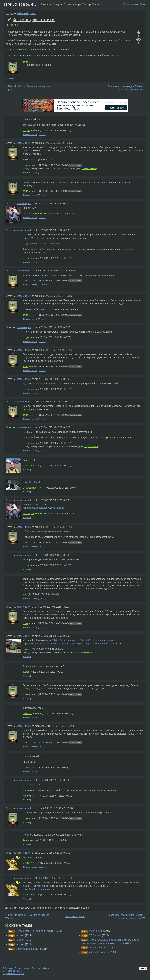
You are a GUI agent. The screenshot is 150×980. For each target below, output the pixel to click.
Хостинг (20, 935)
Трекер (86, 4)
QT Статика (95, 935)
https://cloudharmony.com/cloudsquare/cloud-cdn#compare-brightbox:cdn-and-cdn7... (67, 644)
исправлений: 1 (89, 169)
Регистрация (131, 4)
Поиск (95, 4)
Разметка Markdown (41, 968)
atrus (25, 62)
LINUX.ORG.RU (20, 4)
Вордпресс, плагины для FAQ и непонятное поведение (125, 88)
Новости (46, 4)
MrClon (27, 863)
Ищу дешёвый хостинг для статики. (35, 931)
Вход (143, 4)
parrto (26, 649)
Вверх (143, 968)
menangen (28, 214)
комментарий (24, 143)
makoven (27, 714)
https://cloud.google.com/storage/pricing (43, 508)
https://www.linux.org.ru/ (13, 974)
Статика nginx (96, 931)
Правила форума (22, 968)
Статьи (68, 4)
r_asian (27, 768)
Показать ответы (31, 285)
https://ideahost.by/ (33, 482)
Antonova (28, 840)
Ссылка (10, 78)
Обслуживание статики (28, 949)
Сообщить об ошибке (13, 971)
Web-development (26, 13)
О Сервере (8, 968)
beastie (27, 466)
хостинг (14, 25)
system (26, 672)
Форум (77, 4)
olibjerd (27, 130)
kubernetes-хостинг (99, 952)
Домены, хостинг (98, 948)
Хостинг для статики (34, 19)
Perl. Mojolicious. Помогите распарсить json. (29, 88)
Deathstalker (29, 488)
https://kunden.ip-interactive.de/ (39, 889)
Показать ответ (30, 135)
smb (25, 594)
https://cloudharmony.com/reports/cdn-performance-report (84, 640)
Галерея (57, 4)
